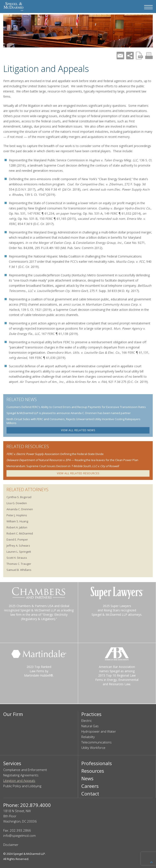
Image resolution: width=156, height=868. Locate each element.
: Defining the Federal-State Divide (55, 454)
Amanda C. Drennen (20, 509)
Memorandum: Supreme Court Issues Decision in (63, 466)
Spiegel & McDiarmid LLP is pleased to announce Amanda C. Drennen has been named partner (69, 413)
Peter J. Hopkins (17, 515)
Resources (93, 771)
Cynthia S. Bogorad (19, 497)
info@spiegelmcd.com (19, 836)
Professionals (97, 763)
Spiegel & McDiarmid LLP (29, 854)
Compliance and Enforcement (25, 770)
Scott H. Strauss (17, 558)
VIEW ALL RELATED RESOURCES (78, 473)
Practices (91, 714)
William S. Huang (17, 521)
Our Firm (13, 714)
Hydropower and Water (99, 731)
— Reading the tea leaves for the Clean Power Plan (72, 460)
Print (149, 56)
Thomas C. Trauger (19, 564)
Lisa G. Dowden (17, 503)
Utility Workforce (93, 748)
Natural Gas (90, 726)
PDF (139, 56)
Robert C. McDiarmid (20, 533)
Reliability (88, 737)
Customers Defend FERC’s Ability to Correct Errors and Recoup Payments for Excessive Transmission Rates (76, 407)
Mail (120, 56)
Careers (90, 786)
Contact (90, 794)
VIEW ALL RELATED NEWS (78, 430)
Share (130, 56)
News (87, 778)
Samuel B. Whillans (19, 570)
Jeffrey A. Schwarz (18, 546)
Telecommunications (96, 742)
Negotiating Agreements (21, 775)
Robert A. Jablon (17, 527)
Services (12, 763)
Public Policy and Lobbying (22, 786)
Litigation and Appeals (19, 781)
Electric (87, 721)
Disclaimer (11, 845)
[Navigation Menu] (148, 7)
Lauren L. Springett (19, 552)
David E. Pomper (17, 539)
